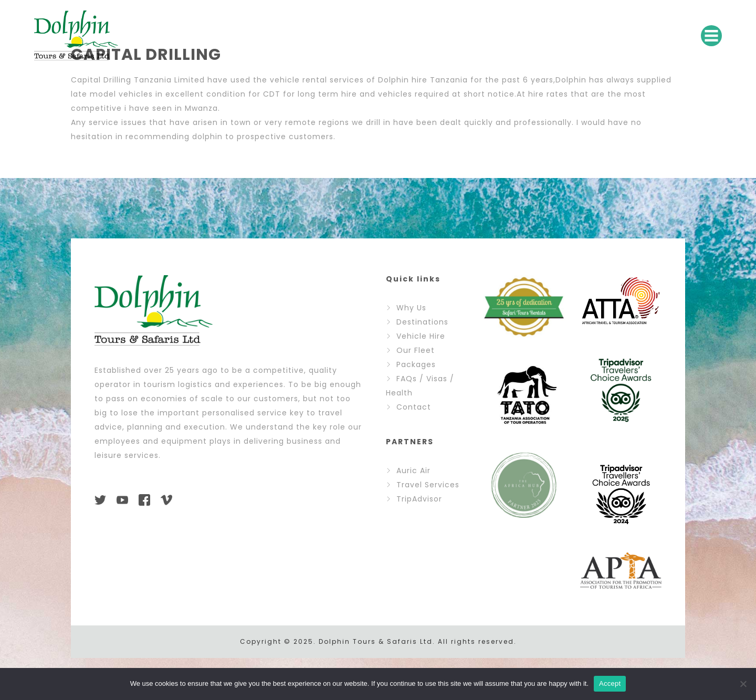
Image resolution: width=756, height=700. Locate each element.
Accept (610, 683)
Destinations (422, 322)
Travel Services (428, 485)
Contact (414, 407)
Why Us (411, 308)
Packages (416, 364)
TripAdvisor (419, 499)
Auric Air (413, 471)
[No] (743, 684)
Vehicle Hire (421, 336)
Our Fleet (416, 350)
